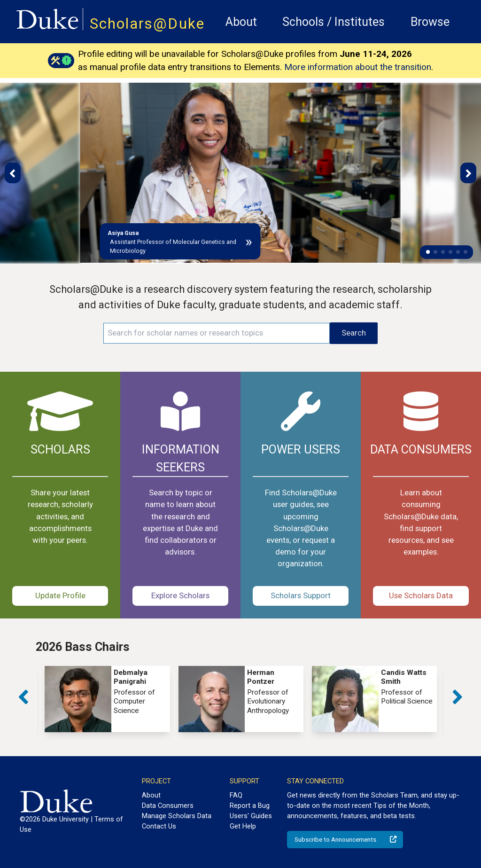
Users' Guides (251, 816)
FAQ (236, 795)
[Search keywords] (217, 333)
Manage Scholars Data (177, 816)
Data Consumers (168, 805)
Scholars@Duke (147, 24)
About (241, 22)
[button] (428, 252)
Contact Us (159, 826)
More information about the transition (358, 67)
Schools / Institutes (334, 22)
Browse (430, 22)
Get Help (243, 826)
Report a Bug (250, 805)
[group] (107, 699)
